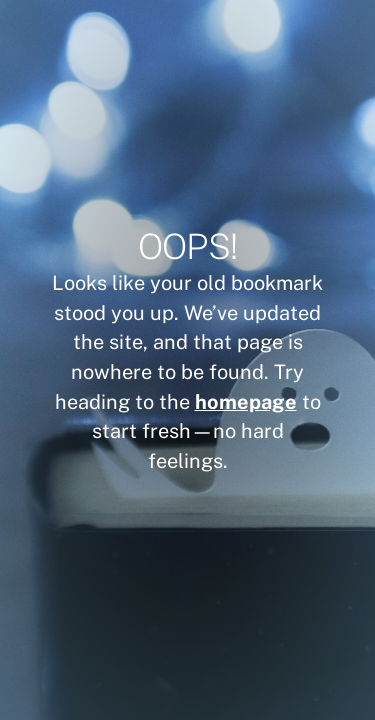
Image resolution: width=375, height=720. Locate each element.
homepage (246, 401)
